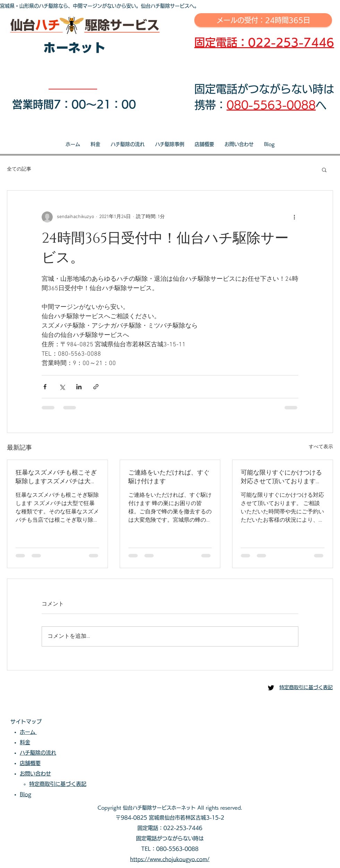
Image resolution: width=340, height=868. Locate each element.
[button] (324, 170)
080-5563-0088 (271, 105)
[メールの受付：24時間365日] (263, 20)
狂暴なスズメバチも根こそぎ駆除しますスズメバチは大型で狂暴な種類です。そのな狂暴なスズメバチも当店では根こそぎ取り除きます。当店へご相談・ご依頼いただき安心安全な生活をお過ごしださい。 (56, 477)
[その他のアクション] (294, 217)
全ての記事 (19, 169)
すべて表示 (321, 447)
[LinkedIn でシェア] (79, 387)
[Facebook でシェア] (45, 387)
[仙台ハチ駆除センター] (271, 688)
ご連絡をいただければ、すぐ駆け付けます (169, 477)
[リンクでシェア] (96, 387)
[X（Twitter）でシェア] (62, 387)
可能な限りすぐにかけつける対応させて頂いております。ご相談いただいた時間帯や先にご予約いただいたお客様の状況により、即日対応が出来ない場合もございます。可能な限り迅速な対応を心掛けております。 (281, 477)
